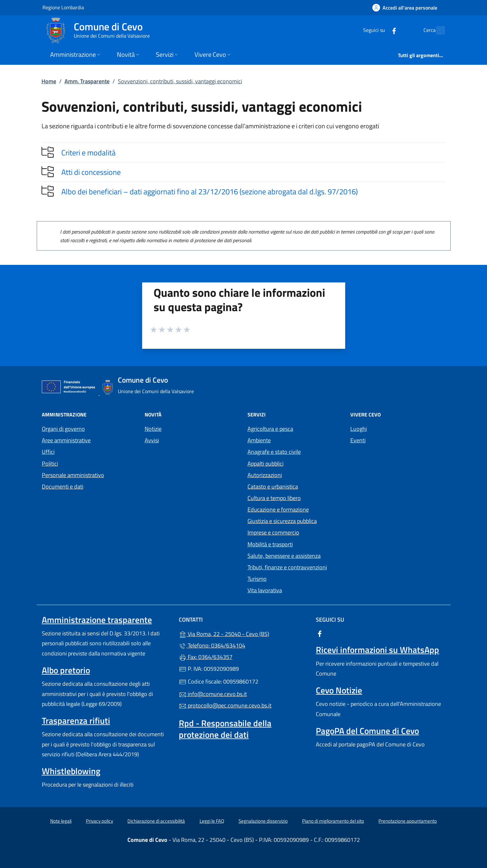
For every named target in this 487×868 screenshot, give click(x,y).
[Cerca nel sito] (437, 30)
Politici (50, 464)
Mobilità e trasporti (270, 544)
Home (49, 81)
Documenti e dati (63, 486)
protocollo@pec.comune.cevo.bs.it (225, 705)
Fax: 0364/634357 (206, 657)
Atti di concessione (91, 172)
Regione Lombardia (63, 7)
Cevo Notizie (339, 690)
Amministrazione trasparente (97, 620)
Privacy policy (99, 821)
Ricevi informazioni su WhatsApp (377, 650)
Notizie (153, 429)
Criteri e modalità (88, 153)
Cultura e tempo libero (274, 498)
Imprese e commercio (273, 532)
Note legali (61, 821)
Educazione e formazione (278, 509)
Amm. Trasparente (87, 81)
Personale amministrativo (73, 475)
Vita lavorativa (265, 590)
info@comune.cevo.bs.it (213, 694)
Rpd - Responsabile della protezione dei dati (225, 729)
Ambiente (259, 440)
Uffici (48, 452)
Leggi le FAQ (212, 821)
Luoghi (359, 429)
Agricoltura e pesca (270, 429)
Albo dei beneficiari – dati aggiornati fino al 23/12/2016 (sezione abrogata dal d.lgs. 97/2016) (209, 191)
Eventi (358, 440)
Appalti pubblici (266, 464)
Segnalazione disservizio (263, 821)
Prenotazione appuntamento (408, 821)
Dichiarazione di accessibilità (156, 821)
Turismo (257, 579)
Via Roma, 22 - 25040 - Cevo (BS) (243, 633)
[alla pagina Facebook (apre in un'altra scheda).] (380, 30)
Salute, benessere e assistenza (284, 556)
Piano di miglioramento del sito (333, 821)
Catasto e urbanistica (273, 486)
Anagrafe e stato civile (274, 452)
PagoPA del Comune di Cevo (367, 731)
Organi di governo (63, 429)
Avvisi (152, 440)
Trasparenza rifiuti (76, 721)
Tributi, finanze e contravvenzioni (287, 567)
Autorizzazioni (265, 475)
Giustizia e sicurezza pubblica (282, 521)
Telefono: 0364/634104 (212, 645)
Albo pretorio (66, 670)
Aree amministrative (66, 440)
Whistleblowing (71, 771)
